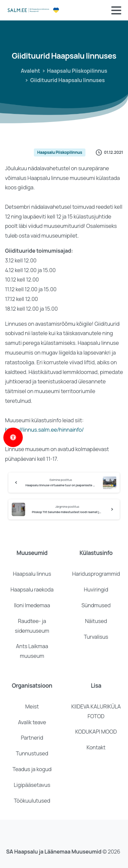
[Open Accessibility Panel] (13, 437)
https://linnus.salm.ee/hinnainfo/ (44, 430)
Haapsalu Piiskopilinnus (75, 71)
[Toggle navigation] (116, 10)
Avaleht (29, 71)
